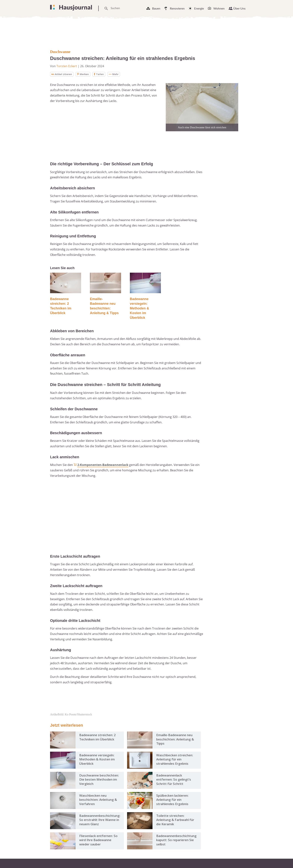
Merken (85, 74)
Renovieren (177, 8)
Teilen (102, 74)
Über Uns (239, 8)
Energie (199, 8)
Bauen (156, 8)
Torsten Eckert (67, 66)
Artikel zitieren (63, 74)
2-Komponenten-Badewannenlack (103, 465)
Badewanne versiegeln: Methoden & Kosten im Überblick (139, 309)
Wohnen (219, 8)
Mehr (117, 74)
